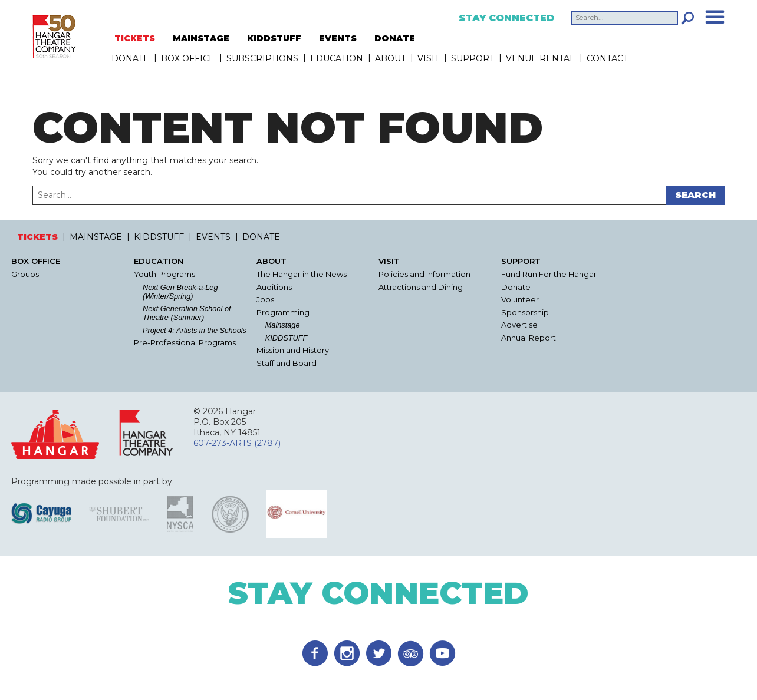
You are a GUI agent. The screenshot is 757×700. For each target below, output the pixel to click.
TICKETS (135, 38)
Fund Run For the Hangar (549, 274)
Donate (516, 287)
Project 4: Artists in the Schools (195, 330)
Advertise (519, 325)
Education (337, 58)
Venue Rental (540, 58)
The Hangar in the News (302, 274)
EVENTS (338, 38)
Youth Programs (164, 274)
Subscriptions (262, 58)
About (390, 58)
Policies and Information (424, 274)
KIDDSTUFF (274, 38)
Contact (607, 58)
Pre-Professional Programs (185, 343)
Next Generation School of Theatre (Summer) (187, 313)
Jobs (265, 300)
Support (473, 58)
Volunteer (520, 300)
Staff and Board (287, 363)
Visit (428, 58)
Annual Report (529, 338)
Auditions (274, 287)
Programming (283, 313)
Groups (25, 274)
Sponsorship (525, 313)
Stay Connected (506, 18)
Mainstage (283, 325)
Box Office (188, 58)
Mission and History (293, 350)
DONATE (395, 38)
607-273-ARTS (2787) (237, 443)
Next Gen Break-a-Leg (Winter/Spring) (180, 292)
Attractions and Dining (421, 287)
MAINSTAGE (201, 38)
